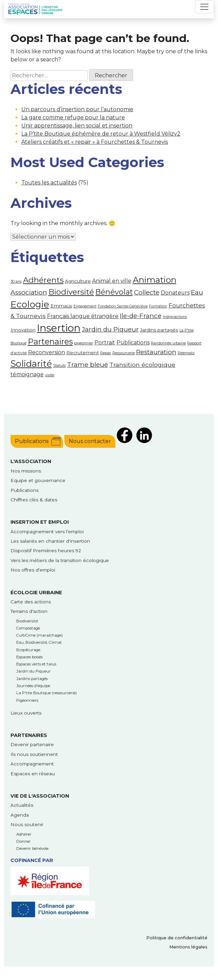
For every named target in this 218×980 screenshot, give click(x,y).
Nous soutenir (27, 824)
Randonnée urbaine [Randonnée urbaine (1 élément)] (168, 343)
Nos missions (26, 471)
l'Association (31, 461)
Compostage (28, 628)
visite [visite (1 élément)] (50, 375)
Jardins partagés (32, 679)
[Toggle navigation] (204, 7)
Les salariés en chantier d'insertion (50, 541)
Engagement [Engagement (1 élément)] (85, 306)
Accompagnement (32, 764)
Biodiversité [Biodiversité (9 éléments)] (71, 292)
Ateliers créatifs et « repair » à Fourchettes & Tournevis (95, 142)
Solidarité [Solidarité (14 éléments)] (31, 364)
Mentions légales (188, 947)
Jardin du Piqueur (34, 671)
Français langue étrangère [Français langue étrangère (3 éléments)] (83, 316)
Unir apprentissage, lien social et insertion (77, 126)
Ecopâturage (28, 650)
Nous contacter (90, 441)
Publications (32, 441)
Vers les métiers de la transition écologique (60, 560)
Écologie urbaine (36, 593)
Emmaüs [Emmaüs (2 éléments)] (61, 306)
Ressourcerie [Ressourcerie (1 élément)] (124, 353)
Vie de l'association (40, 796)
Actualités (22, 805)
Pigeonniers (27, 700)
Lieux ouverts (26, 713)
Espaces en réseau (33, 774)
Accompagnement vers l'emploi (47, 532)
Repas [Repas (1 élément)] (106, 353)
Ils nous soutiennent (34, 754)
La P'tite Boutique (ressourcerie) (47, 693)
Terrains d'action (29, 611)
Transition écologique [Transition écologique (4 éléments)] (142, 365)
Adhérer (24, 834)
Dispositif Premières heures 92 (46, 551)
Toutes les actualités (49, 183)
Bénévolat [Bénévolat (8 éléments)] (114, 292)
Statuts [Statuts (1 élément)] (59, 366)
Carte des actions (31, 602)
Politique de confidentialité (177, 938)
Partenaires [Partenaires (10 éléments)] (50, 342)
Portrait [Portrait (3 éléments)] (105, 343)
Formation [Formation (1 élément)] (158, 306)
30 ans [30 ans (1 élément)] (16, 282)
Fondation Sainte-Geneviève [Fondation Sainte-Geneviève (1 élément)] (123, 306)
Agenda (20, 815)
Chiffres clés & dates (34, 500)
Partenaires (29, 735)
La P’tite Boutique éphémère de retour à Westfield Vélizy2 (101, 134)
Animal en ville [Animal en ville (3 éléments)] (112, 281)
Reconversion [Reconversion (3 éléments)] (47, 352)
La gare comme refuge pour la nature (73, 117)
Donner (24, 841)
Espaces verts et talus (36, 664)
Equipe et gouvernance (38, 480)
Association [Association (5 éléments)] (29, 292)
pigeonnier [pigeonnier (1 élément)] (84, 343)
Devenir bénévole (32, 848)
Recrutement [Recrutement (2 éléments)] (83, 353)
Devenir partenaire (32, 744)
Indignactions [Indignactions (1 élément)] (175, 317)
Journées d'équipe (33, 686)
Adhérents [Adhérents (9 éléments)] (43, 280)
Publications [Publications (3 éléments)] (133, 343)
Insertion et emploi (40, 522)
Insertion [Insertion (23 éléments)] (59, 328)
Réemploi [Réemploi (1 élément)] (186, 353)
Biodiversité (27, 621)
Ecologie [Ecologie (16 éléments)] (30, 304)
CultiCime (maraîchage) (39, 635)
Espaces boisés (29, 657)
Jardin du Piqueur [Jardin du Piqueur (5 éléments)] (110, 329)
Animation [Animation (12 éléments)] (155, 280)
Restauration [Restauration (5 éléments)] (156, 352)
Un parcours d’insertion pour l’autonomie (77, 109)
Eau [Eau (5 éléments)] (197, 292)
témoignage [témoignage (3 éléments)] (27, 374)
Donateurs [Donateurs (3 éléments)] (175, 293)
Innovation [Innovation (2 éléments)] (23, 330)
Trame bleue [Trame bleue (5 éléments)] (88, 365)
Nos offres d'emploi (33, 570)
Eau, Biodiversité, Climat (39, 642)
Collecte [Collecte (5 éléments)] (147, 292)
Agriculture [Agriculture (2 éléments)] (78, 281)
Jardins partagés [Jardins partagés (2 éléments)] (159, 330)
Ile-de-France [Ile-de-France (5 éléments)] (141, 316)
